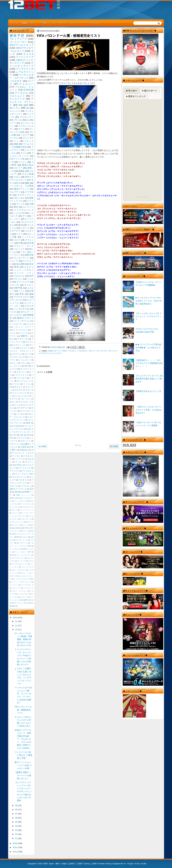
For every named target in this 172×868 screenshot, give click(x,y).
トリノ (22, 291)
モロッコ (30, 522)
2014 (15, 847)
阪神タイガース (25, 318)
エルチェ (29, 267)
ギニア (15, 510)
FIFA (64, 351)
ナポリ (17, 177)
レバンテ (23, 333)
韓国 (16, 144)
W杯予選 (18, 288)
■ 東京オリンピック (136, 96)
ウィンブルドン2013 (24, 474)
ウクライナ (21, 438)
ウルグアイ (15, 192)
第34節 (18, 492)
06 (17, 818)
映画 (14, 606)
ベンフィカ (20, 459)
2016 (15, 618)
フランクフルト (20, 330)
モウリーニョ (15, 444)
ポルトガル (19, 198)
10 (17, 630)
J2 (19, 183)
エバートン (28, 207)
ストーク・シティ (24, 273)
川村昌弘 (30, 603)
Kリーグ (25, 531)
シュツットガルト (24, 270)
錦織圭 (22, 171)
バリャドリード (22, 375)
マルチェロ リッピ (17, 522)
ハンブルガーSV (22, 309)
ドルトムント (17, 96)
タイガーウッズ (19, 477)
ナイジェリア (23, 282)
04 (17, 826)
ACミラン (15, 108)
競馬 (16, 267)
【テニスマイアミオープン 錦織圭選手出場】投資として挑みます (149, 379)
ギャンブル (28, 138)
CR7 (14, 435)
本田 (22, 294)
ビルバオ (14, 285)
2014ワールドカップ (22, 45)
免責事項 (26, 600)
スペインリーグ (25, 57)
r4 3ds (137, 864)
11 (17, 625)
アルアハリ (23, 543)
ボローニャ (26, 441)
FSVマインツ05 (17, 159)
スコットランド (19, 393)
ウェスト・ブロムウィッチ (22, 351)
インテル (14, 138)
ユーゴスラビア (23, 594)
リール (27, 384)
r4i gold (130, 864)
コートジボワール (22, 321)
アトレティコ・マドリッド (22, 102)
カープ (28, 354)
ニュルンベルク (22, 396)
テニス (24, 153)
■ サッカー (131, 91)
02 (17, 834)
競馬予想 (29, 255)
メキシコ (25, 228)
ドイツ (13, 123)
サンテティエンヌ (17, 357)
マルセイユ (19, 276)
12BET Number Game (101, 864)
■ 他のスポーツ (150, 91)
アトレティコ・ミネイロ (23, 453)
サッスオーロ (16, 324)
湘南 (31, 294)
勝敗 (27, 183)
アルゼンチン (27, 117)
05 (17, 822)
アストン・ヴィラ (24, 246)
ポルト (12, 402)
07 (17, 814)
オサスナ (19, 390)
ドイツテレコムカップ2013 (24, 579)
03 (17, 830)
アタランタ (22, 339)
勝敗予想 (17, 36)
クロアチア (15, 231)
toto (28, 108)
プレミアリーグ (58, 23)
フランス (29, 141)
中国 (20, 243)
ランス (18, 462)
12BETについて (29, 23)
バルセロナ (82, 351)
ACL (11, 339)
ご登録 (43, 23)
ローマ (22, 129)
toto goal (23, 105)
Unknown (54, 347)
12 (17, 621)
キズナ (31, 561)
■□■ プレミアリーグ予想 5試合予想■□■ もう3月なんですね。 (149, 348)
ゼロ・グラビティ (19, 570)
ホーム (14, 23)
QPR (26, 366)
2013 (15, 852)
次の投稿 (42, 446)
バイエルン (72, 351)
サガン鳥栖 (28, 174)
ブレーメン (26, 399)
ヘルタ (13, 312)
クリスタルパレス (24, 210)
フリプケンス (29, 588)
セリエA (28, 54)
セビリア (18, 168)
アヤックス (14, 471)
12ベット (57, 351)
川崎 (31, 204)
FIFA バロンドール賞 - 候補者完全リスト (23, 710)
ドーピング (14, 585)
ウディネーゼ (16, 300)
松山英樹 (21, 264)
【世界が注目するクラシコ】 (149, 391)
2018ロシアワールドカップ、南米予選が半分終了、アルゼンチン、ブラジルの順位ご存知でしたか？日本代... (23, 739)
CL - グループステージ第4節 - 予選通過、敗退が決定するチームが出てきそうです (24, 639)
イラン (24, 252)
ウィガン (16, 456)
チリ (25, 216)
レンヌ (18, 405)
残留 (28, 423)
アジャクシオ (25, 468)
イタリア (25, 135)
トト (16, 141)
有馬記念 (24, 450)
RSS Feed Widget (143, 197)
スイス (19, 234)
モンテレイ (16, 525)
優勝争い (25, 336)
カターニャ (22, 372)
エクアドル (17, 354)
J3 (32, 450)
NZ (32, 531)
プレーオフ (22, 378)
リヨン (23, 363)
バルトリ (16, 513)
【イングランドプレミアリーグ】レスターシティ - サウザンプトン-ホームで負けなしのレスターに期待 (24, 791)
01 (17, 838)
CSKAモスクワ (16, 387)
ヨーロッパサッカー (109, 351)
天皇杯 (23, 447)
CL (28, 120)
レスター (58, 353)
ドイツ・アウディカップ (22, 582)
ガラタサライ (22, 408)
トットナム (28, 237)
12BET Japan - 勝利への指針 (55, 864)
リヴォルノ (26, 486)
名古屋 (30, 243)
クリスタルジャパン (20, 564)
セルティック (19, 345)
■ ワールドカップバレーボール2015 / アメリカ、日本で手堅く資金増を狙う (149, 301)
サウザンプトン (25, 195)
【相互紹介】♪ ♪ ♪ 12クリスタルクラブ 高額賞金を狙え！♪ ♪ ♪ (149, 363)
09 (17, 805)
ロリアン (29, 462)
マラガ (16, 384)
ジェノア (14, 261)
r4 (125, 864)
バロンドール (94, 351)
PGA (29, 435)
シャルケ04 (19, 213)
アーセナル (21, 93)
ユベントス (15, 111)
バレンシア (19, 249)
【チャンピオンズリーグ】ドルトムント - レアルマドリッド (149, 316)
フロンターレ (26, 519)
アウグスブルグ (22, 297)
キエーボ (30, 390)
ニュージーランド (27, 510)
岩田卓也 (19, 528)
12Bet (50, 351)
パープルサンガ (28, 585)
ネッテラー (76, 23)
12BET (72, 864)
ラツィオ (21, 204)
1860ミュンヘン (23, 495)
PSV (11, 438)
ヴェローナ (25, 348)
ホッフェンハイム (25, 381)
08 (17, 809)
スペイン (23, 162)
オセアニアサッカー (17, 558)
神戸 (31, 276)
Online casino (15, 498)
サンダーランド (22, 258)
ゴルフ (17, 240)
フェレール (16, 588)
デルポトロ (24, 480)
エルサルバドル (28, 507)
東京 (16, 207)
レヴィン (24, 597)
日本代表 (28, 90)
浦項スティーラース (18, 489)
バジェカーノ (25, 360)
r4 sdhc (143, 864)
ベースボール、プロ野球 (22, 186)
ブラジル (18, 120)
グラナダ (29, 306)
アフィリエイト (93, 23)
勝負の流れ (28, 165)
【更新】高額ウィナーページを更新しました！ (23, 775)
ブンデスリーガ (25, 69)
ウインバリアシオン (24, 555)
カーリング (22, 561)
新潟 (20, 225)
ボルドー (13, 363)
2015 (15, 843)
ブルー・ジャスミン (20, 591)
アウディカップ (22, 540)
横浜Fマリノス (22, 189)
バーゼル (21, 414)
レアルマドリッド (46, 353)
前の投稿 (114, 446)
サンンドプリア (28, 567)
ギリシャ (18, 279)
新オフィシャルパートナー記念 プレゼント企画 (23, 765)
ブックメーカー (18, 42)
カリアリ (30, 342)
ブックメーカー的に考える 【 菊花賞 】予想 (23, 755)
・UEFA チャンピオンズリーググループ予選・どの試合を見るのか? (149, 410)
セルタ (30, 324)
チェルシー (26, 84)
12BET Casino (83, 864)
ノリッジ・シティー (24, 327)
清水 (31, 264)
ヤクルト (29, 285)
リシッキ (26, 525)
